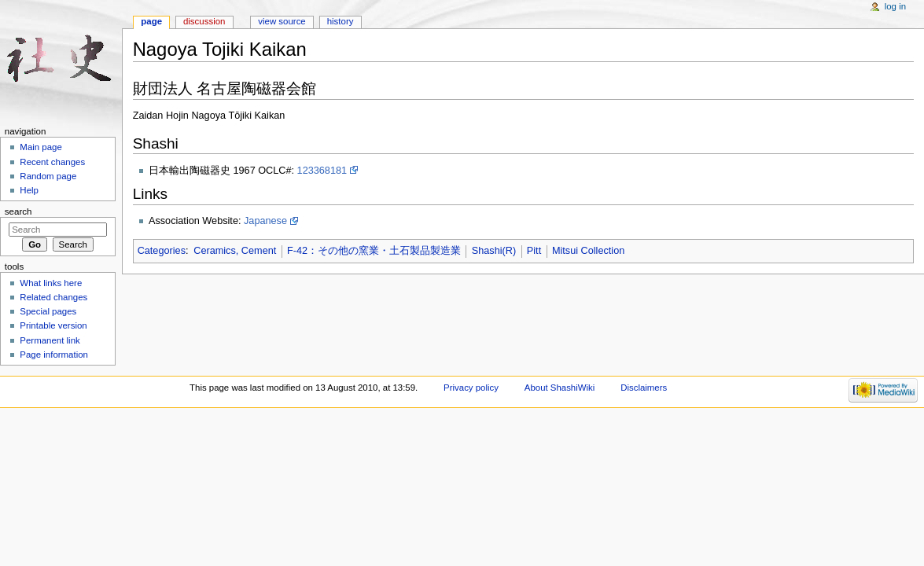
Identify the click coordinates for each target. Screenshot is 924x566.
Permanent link (50, 340)
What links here (51, 283)
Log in (895, 6)
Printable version (53, 325)
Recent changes (52, 162)
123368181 (322, 171)
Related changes (53, 297)
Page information (54, 355)
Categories (162, 251)
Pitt (534, 251)
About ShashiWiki (560, 388)
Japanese (265, 221)
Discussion (204, 21)
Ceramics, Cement (235, 251)
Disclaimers (644, 388)
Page (151, 21)
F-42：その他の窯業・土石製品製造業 (374, 251)
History (341, 21)
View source (282, 21)
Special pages (48, 311)
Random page (48, 176)
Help (29, 190)
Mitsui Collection (588, 251)
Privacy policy (471, 388)
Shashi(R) (494, 251)
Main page (41, 147)
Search (18, 211)
